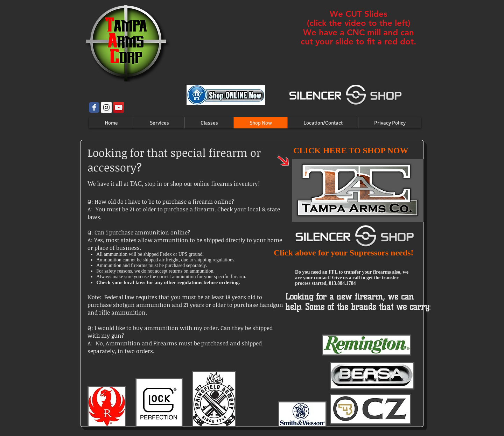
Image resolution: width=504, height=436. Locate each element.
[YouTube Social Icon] (119, 107)
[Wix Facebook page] (94, 107)
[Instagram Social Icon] (106, 107)
